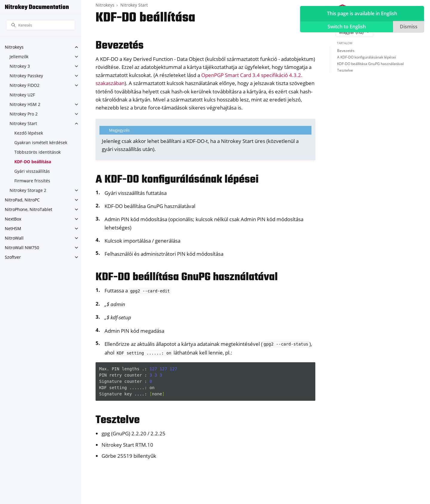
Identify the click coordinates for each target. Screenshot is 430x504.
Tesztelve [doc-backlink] (118, 420)
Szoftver (13, 257)
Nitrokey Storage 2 (28, 190)
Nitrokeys (14, 47)
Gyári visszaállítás (32, 171)
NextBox (13, 219)
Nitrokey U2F (22, 95)
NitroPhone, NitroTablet (29, 209)
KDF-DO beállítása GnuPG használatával (370, 64)
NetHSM (13, 228)
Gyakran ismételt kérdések (41, 142)
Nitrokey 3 (20, 66)
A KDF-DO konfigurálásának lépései (367, 57)
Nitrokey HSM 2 (25, 104)
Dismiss (409, 27)
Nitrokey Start (23, 123)
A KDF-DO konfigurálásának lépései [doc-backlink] (177, 180)
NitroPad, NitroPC (22, 200)
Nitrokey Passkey (26, 76)
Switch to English (347, 27)
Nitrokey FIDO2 (24, 85)
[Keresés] (41, 25)
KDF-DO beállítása (33, 162)
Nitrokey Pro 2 (24, 114)
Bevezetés (346, 51)
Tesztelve (345, 70)
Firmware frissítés (32, 181)
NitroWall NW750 (22, 248)
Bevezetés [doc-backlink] (120, 46)
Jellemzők (19, 57)
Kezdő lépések (29, 133)
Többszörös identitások (37, 152)
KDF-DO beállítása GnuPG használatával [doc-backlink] (187, 277)
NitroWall (14, 238)
